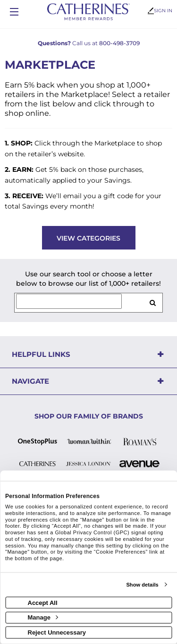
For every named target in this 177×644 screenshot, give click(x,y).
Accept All (43, 602)
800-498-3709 (119, 43)
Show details (142, 585)
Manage (43, 617)
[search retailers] (152, 303)
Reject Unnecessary (57, 632)
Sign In (160, 11)
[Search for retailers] (69, 301)
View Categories (88, 238)
